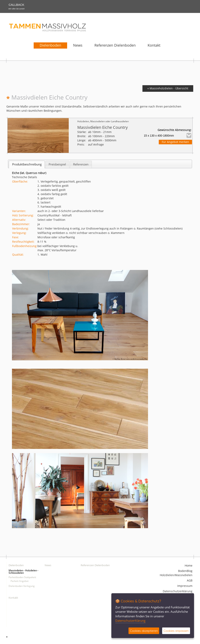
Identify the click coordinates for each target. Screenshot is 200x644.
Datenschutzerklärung (178, 591)
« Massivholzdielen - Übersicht (168, 88)
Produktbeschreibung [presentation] (27, 164)
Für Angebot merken (175, 142)
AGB (190, 581)
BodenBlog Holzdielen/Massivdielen (176, 573)
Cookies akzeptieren (144, 631)
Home (189, 566)
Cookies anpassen (176, 631)
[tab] (27, 164)
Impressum (185, 586)
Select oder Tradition (51, 220)
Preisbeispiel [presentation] (57, 164)
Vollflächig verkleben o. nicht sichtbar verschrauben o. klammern (81, 233)
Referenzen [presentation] (81, 164)
